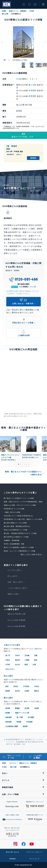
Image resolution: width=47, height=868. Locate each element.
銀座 (26, 665)
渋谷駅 (37, 708)
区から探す (12, 576)
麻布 (36, 660)
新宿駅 (8, 713)
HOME (4, 11)
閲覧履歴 (24, 4)
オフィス (13, 763)
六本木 (17, 656)
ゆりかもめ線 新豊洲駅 (17, 626)
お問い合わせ (35, 4)
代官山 (8, 660)
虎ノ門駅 (20, 717)
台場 (34, 665)
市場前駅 (32, 90)
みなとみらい (10, 669)
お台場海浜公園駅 (12, 726)
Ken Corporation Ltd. (7, 4)
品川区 (17, 691)
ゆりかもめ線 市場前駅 (17, 620)
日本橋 (27, 656)
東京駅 (8, 708)
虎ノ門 (8, 656)
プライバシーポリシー (34, 852)
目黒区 (27, 691)
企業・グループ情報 (10, 794)
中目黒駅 (31, 717)
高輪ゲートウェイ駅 (22, 713)
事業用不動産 (8, 787)
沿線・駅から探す (15, 582)
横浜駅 (25, 726)
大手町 (8, 665)
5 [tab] (27, 464)
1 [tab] (19, 464)
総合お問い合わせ (13, 852)
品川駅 (27, 708)
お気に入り (29, 4)
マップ (33, 287)
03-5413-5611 (24, 284)
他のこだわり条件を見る (31, 554)
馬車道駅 (9, 722)
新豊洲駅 (32, 96)
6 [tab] (29, 464)
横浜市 (37, 691)
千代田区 (26, 686)
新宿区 (8, 691)
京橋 (36, 656)
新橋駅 (17, 708)
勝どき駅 (5, 14)
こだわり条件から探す (17, 588)
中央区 (32, 11)
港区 (7, 686)
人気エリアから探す (12, 645)
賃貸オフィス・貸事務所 (18, 11)
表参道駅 (9, 717)
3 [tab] (23, 464)
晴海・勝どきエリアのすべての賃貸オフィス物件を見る (23, 473)
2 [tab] (21, 464)
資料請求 (33, 158)
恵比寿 (17, 660)
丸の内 (17, 665)
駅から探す (8, 698)
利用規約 (13, 859)
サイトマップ (34, 859)
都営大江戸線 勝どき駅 (17, 614)
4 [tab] (25, 464)
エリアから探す (14, 570)
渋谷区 (16, 686)
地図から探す (13, 594)
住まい (5, 773)
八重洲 (27, 660)
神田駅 (19, 722)
